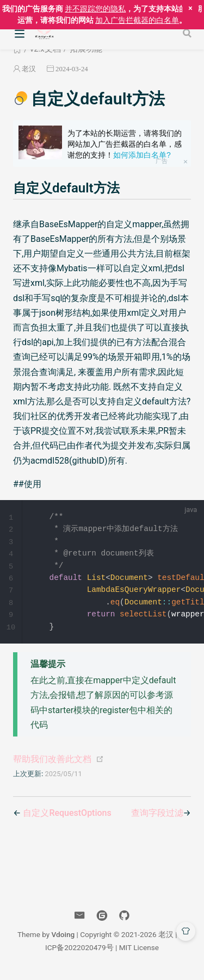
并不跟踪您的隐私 (95, 9)
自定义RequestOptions (67, 817)
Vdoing (63, 939)
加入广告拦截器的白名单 (137, 20)
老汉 (29, 69)
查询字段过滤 (157, 817)
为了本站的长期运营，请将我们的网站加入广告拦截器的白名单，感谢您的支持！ (125, 144)
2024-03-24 (72, 69)
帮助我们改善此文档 (52, 763)
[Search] (188, 33)
